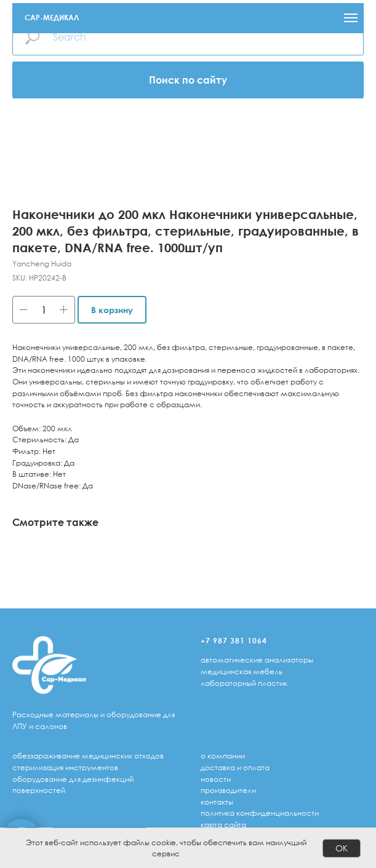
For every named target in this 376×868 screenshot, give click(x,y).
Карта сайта (223, 825)
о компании (223, 756)
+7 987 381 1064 (234, 641)
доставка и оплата (235, 767)
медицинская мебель (242, 671)
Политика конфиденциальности (260, 813)
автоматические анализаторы (257, 660)
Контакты (217, 802)
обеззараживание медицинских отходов (88, 756)
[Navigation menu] (351, 18)
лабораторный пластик (244, 683)
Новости (216, 779)
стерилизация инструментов (65, 767)
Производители (228, 790)
